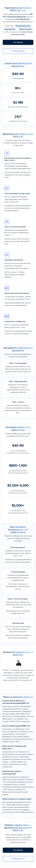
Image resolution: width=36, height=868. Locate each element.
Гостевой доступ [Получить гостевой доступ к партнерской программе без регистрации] (18, 859)
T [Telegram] (18, 686)
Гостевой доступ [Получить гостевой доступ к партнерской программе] (18, 51)
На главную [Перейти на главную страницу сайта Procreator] (18, 42)
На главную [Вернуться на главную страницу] (18, 850)
